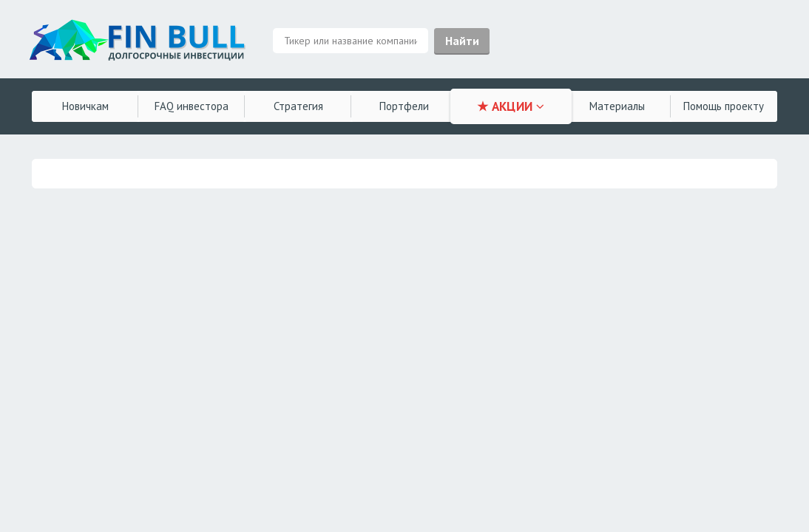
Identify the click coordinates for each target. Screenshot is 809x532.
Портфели (404, 106)
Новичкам (85, 106)
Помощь (724, 106)
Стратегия (298, 106)
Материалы (617, 106)
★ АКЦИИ (511, 106)
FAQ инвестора (192, 106)
